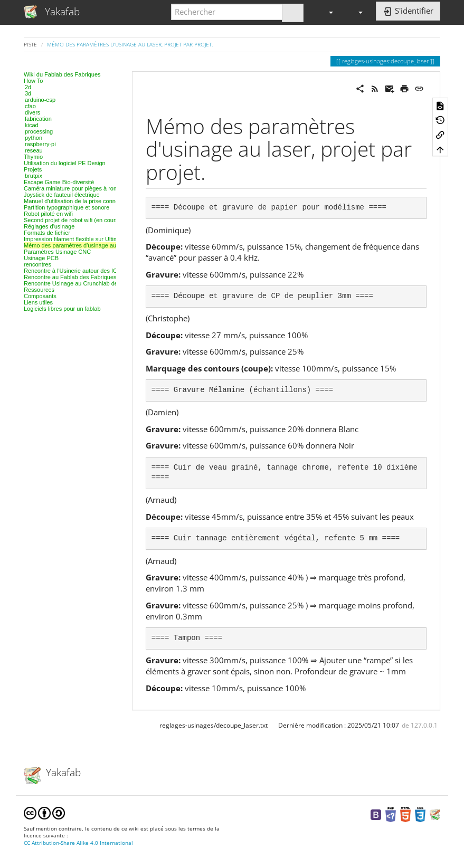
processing (39, 131)
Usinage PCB (41, 258)
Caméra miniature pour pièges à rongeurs (78, 188)
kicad (32, 125)
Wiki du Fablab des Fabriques (62, 74)
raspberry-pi (40, 144)
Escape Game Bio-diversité (59, 182)
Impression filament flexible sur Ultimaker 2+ (81, 239)
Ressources (39, 290)
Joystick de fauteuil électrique (62, 195)
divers (32, 112)
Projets (33, 169)
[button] (326, 12)
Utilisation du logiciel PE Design (65, 163)
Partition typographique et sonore (67, 207)
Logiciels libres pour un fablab (62, 309)
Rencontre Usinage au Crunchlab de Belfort (80, 283)
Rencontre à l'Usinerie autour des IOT (72, 271)
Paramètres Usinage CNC (57, 252)
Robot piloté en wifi (48, 214)
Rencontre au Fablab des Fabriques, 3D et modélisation (96, 277)
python (34, 138)
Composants (40, 296)
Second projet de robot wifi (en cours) (72, 220)
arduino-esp (40, 100)
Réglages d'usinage (49, 226)
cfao (30, 106)
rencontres (37, 264)
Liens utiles (38, 302)
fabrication (38, 119)
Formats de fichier (47, 233)
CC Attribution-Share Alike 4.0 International (78, 843)
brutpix (34, 176)
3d (28, 93)
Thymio (33, 157)
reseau (34, 150)
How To (33, 81)
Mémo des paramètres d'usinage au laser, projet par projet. (130, 44)
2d (28, 87)
